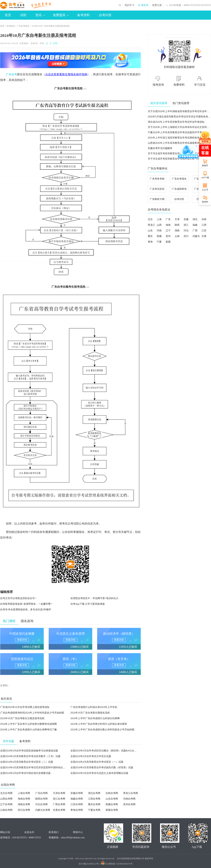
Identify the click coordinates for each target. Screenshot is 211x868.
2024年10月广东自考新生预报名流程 (90, 713)
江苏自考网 (77, 804)
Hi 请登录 (143, 5)
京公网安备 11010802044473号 (117, 864)
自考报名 (11, 26)
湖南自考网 (24, 804)
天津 (177, 219)
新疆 (168, 242)
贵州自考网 (129, 804)
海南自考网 (24, 799)
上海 (159, 219)
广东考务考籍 (157, 179)
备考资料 (83, 15)
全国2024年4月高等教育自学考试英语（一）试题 (97, 762)
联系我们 (54, 832)
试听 (23, 15)
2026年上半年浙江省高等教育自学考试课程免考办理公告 (178, 138)
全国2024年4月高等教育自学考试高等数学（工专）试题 (30, 756)
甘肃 (204, 236)
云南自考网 (6, 810)
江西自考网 (94, 799)
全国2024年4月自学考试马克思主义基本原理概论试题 (99, 773)
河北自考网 (41, 804)
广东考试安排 (157, 189)
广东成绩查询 (179, 189)
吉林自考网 (112, 793)
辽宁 (168, 231)
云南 (177, 236)
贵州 (168, 236)
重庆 (150, 236)
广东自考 (11, 74)
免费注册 (157, 5)
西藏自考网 (112, 804)
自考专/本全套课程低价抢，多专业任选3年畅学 (26, 610)
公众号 (205, 190)
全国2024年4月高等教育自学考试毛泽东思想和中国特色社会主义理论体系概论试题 (45, 768)
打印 (55, 43)
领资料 (205, 202)
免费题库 (61, 15)
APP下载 (205, 178)
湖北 (195, 219)
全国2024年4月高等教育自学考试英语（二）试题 (27, 762)
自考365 (34, 43)
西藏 (159, 236)
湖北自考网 (94, 793)
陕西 (177, 225)
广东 (168, 219)
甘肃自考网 (59, 810)
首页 (8, 15)
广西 (195, 231)
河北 (186, 231)
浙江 (186, 225)
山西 (159, 225)
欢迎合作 (29, 832)
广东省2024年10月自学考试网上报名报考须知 (25, 707)
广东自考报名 (23, 26)
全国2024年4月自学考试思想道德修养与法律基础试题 (29, 751)
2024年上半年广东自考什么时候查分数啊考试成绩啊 (28, 724)
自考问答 (105, 15)
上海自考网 (24, 793)
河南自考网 (129, 799)
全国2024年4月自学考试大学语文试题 (91, 756)
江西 (204, 225)
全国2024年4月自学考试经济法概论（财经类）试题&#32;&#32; (104, 751)
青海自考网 (77, 810)
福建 (195, 225)
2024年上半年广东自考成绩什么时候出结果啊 (95, 718)
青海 (150, 242)
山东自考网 (112, 799)
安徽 (186, 219)
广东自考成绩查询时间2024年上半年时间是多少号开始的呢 (32, 713)
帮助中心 (78, 832)
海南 (168, 225)
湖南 (177, 231)
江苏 (204, 231)
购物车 (205, 166)
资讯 (40, 15)
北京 (150, 219)
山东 (150, 231)
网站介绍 (5, 832)
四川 (186, 236)
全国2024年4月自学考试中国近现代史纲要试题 (25, 773)
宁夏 (159, 242)
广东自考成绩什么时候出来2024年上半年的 (94, 707)
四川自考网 (24, 810)
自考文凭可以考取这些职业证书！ (19, 598)
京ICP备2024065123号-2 (90, 864)
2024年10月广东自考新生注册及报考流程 (22, 718)
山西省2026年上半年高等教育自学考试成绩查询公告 (176, 143)
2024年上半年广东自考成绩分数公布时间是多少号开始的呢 (102, 730)
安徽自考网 (77, 793)
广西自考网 (59, 804)
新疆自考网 (112, 810)
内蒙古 (196, 236)
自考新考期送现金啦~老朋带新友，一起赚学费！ (27, 604)
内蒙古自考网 (43, 810)
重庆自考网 (94, 804)
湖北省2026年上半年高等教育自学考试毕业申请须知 (176, 122)
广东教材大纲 (157, 199)
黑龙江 (151, 225)
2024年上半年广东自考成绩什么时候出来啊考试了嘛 (28, 730)
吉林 (204, 219)
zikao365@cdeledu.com (73, 838)
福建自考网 (77, 799)
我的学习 (129, 5)
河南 (159, 231)
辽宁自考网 (6, 804)
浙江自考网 (59, 799)
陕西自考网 (41, 799)
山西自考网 (6, 799)
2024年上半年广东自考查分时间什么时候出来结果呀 (99, 724)
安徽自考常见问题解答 (160, 148)
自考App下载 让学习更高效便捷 (88, 604)
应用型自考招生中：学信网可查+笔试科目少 (95, 598)
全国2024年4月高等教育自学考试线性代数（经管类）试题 (102, 768)
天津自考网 (59, 793)
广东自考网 (41, 793)
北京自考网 (6, 793)
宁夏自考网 (94, 810)
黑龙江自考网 (131, 793)
